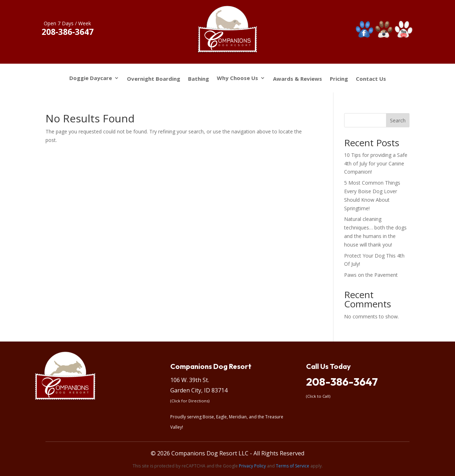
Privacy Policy (252, 466)
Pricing (339, 79)
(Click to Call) (318, 396)
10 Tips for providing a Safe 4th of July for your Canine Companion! (376, 163)
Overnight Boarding (154, 79)
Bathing (199, 79)
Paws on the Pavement (371, 275)
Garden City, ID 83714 (199, 390)
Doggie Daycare (91, 78)
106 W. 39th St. (190, 380)
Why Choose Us (237, 78)
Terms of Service (293, 466)
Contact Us (371, 79)
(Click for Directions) (190, 401)
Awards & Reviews (298, 79)
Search (398, 120)
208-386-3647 (342, 382)
